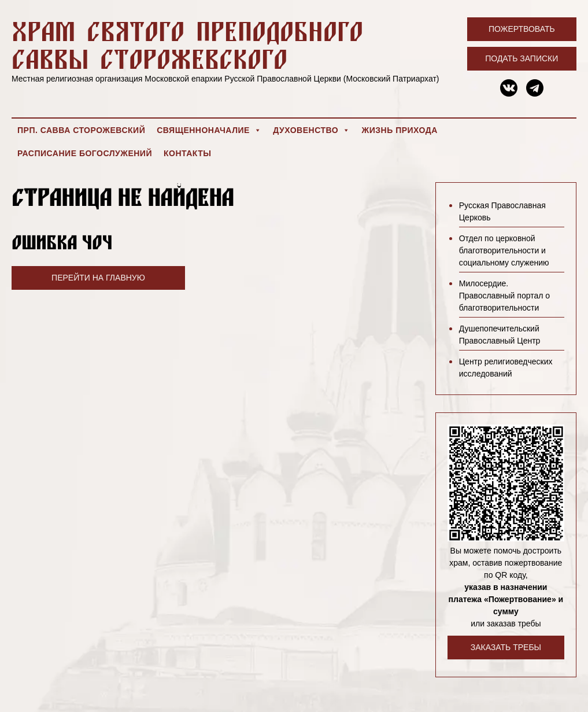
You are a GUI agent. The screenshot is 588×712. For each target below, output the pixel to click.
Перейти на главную (98, 278)
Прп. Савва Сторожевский (81, 130)
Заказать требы (506, 647)
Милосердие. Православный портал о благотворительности (504, 296)
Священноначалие (209, 130)
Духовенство (311, 130)
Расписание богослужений (85, 153)
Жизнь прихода (400, 130)
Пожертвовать (522, 29)
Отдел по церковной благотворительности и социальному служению (504, 250)
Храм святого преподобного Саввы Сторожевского (187, 45)
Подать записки (522, 58)
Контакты (187, 153)
